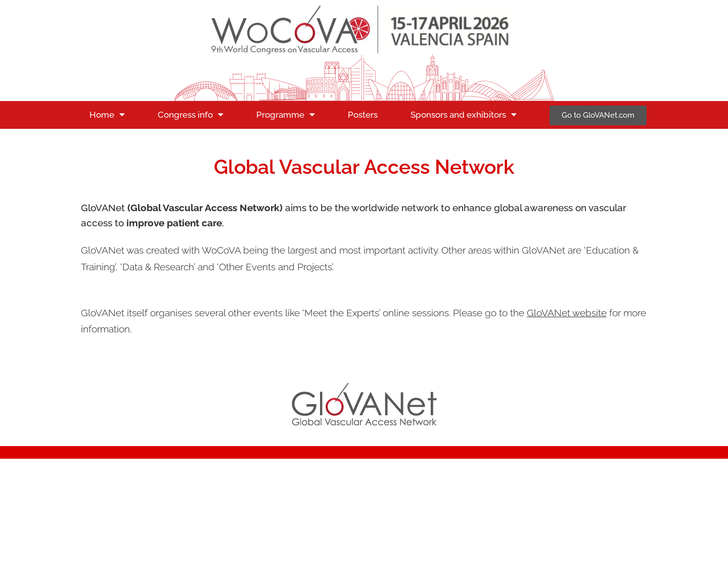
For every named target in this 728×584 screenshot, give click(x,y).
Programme (286, 115)
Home (107, 115)
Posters (363, 115)
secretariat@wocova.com (140, 504)
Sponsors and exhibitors (464, 115)
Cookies (589, 513)
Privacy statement (534, 513)
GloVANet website (567, 313)
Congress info (191, 115)
